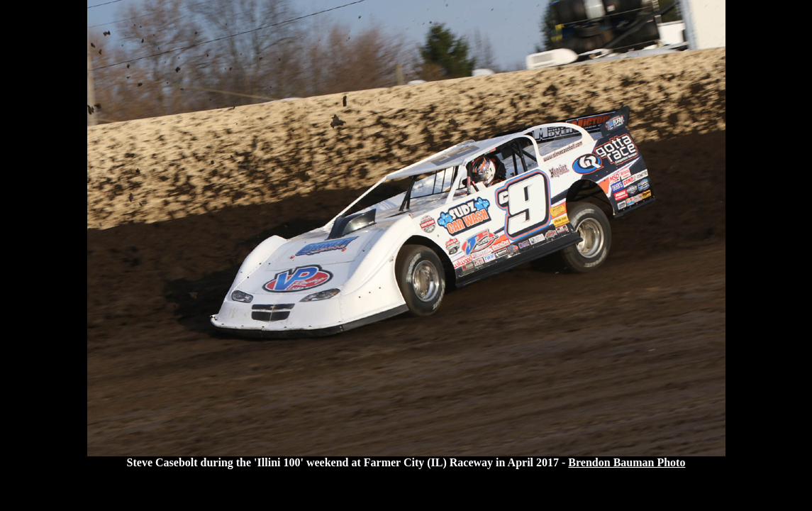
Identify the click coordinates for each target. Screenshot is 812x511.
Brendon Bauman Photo (627, 462)
